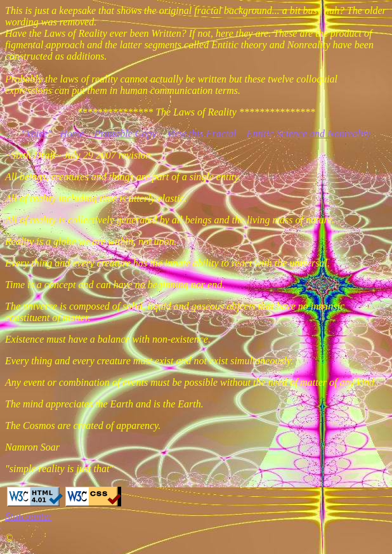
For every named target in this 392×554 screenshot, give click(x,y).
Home (72, 134)
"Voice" (37, 134)
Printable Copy (125, 134)
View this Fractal (202, 134)
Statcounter (29, 516)
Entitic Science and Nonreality (309, 134)
